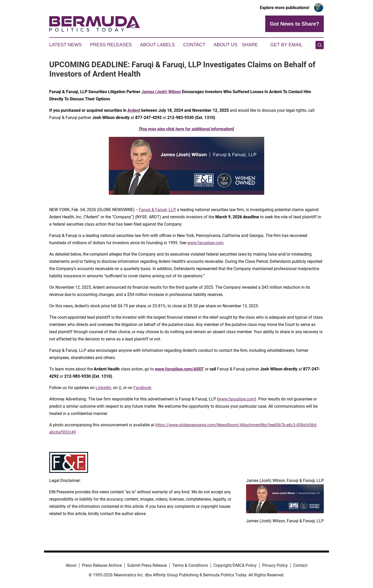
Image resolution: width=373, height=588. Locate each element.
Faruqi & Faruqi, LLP (157, 210)
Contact (194, 45)
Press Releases (111, 45)
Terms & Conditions (190, 565)
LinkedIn (103, 388)
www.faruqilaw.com (205, 243)
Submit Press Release (147, 565)
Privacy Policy (275, 565)
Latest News (65, 45)
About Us (226, 45)
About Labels (157, 45)
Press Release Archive (102, 565)
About (71, 565)
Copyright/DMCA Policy (235, 565)
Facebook (142, 388)
